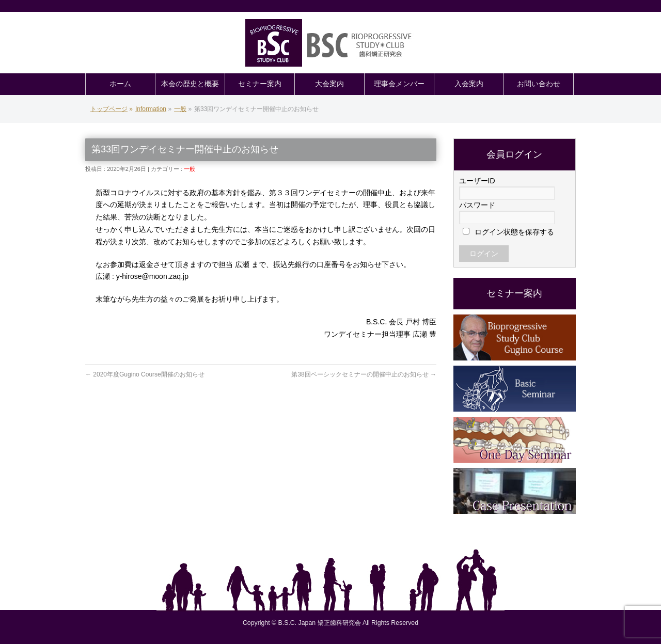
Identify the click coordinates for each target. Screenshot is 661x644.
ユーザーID (477, 181)
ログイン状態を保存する (509, 232)
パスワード (477, 205)
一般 (190, 169)
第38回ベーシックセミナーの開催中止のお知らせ (364, 374)
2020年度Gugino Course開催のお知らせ (145, 374)
